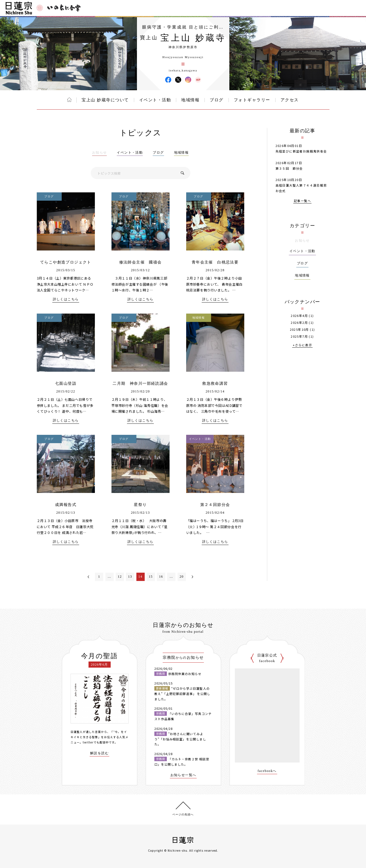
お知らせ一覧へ (183, 775)
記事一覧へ (302, 201)
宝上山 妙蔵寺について (105, 100)
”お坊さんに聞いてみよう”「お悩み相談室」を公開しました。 (180, 739)
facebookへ (267, 771)
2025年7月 (299, 336)
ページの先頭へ (183, 814)
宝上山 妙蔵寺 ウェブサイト (198, 80)
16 (161, 577)
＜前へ (89, 577)
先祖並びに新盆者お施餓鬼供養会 (301, 151)
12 (120, 577)
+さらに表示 (302, 345)
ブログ (217, 100)
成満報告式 (66, 505)
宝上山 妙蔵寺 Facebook (168, 80)
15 (151, 577)
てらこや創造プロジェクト (66, 262)
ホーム (69, 100)
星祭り (140, 505)
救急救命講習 (215, 383)
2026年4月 (299, 316)
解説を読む (99, 753)
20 (182, 577)
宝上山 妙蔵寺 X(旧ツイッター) (178, 80)
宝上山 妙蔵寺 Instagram (188, 80)
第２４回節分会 (215, 505)
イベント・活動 (155, 100)
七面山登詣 (66, 383)
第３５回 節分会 (289, 168)
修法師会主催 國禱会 (141, 262)
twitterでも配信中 (96, 742)
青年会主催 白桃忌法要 (215, 262)
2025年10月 (299, 330)
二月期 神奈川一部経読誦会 (140, 383)
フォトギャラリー (252, 100)
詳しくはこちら (66, 299)
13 (130, 577)
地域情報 (190, 100)
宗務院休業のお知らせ (185, 674)
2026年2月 (299, 323)
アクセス (290, 100)
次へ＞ (192, 577)
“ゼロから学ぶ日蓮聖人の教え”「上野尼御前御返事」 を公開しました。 (182, 693)
